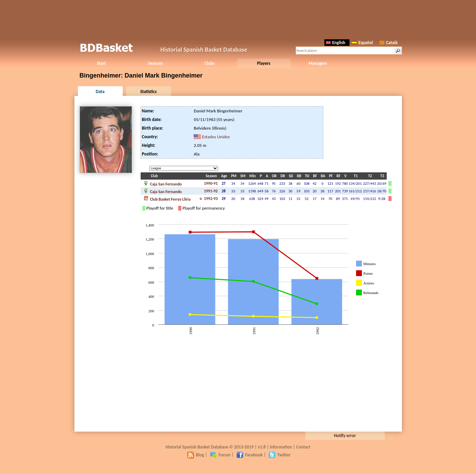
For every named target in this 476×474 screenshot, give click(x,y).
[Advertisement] (238, 19)
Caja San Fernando (163, 183)
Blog (196, 455)
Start (101, 63)
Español (362, 43)
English (336, 43)
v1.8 (262, 447)
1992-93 (211, 199)
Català (389, 43)
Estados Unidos (216, 137)
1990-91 (211, 183)
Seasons (155, 63)
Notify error (345, 436)
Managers (318, 63)
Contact (303, 447)
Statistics (149, 92)
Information (281, 447)
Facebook (250, 455)
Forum (220, 455)
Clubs (209, 63)
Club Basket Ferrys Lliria (167, 199)
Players (264, 63)
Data (100, 92)
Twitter (279, 455)
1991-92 (211, 191)
